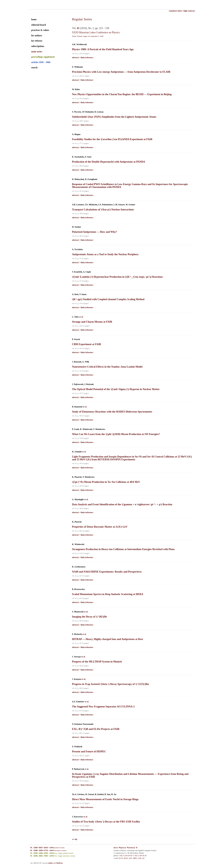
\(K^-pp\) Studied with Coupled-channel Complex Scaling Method (108, 299)
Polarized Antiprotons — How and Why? (94, 232)
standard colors (176, 11)
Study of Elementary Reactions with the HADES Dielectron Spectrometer (112, 412)
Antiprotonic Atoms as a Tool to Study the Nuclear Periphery (105, 254)
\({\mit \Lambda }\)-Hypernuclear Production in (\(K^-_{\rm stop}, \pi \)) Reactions (117, 277)
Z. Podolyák (77, 747)
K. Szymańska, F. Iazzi (82, 157)
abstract (75, 58)
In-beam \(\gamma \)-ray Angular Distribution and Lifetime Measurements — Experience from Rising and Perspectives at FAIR (130, 775)
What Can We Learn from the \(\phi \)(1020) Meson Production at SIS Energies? (116, 434)
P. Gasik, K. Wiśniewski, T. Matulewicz (89, 429)
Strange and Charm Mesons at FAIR (92, 322)
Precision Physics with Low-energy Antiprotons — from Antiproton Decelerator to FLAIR (121, 72)
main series (37, 52)
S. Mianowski (78, 612)
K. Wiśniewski (78, 544)
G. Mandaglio (78, 500)
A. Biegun (76, 134)
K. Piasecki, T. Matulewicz (83, 477)
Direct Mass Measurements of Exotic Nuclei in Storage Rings (105, 799)
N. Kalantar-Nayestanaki (83, 724)
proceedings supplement (43, 57)
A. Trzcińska (77, 249)
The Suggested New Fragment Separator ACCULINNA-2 (103, 707)
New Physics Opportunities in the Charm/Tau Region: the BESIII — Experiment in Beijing (122, 94)
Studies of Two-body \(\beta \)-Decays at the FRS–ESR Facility (106, 822)
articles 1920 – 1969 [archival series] (41, 62)
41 (78, 28)
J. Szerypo (76, 657)
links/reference (87, 58)
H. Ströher (77, 227)
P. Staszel (76, 339)
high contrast (189, 11)
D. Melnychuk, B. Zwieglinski (85, 179)
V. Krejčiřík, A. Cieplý (81, 272)
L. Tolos (75, 317)
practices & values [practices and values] (40, 30)
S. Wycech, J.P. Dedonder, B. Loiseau (88, 112)
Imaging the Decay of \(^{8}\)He (90, 617)
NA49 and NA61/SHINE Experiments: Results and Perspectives (107, 572)
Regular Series (82, 19)
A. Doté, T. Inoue (79, 294)
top (76, 839)
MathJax (59, 863)
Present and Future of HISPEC (89, 751)
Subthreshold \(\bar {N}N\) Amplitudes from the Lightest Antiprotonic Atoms (114, 117)
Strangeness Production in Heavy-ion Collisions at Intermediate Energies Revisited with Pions (123, 549)
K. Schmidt (77, 452)
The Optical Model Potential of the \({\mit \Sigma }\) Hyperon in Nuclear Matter (116, 389)
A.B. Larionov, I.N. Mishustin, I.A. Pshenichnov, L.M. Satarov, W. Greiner (104, 205)
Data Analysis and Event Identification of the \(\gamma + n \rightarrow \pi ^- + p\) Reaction (122, 504)
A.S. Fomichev (78, 702)
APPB (51, 848)
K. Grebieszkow (79, 567)
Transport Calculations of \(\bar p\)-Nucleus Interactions (103, 210)
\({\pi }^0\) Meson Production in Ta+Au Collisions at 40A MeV (106, 482)
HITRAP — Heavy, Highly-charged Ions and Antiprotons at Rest (107, 639)
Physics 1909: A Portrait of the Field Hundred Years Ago (103, 49)
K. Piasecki (77, 522)
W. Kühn (76, 89)
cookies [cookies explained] (50, 863)
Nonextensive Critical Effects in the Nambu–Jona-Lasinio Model (107, 367)
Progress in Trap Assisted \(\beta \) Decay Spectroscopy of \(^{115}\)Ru (110, 684)
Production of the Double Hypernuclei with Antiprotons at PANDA (109, 162)
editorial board (39, 25)
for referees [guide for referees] (37, 41)
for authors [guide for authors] (37, 35)
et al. (81, 317)
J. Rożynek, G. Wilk (81, 362)
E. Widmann (77, 67)
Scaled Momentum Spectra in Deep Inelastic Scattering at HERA (108, 594)
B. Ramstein (77, 407)
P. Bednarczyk (78, 769)
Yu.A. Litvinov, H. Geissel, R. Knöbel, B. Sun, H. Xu (94, 794)
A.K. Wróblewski (79, 44)
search (34, 67)
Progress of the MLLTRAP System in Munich (97, 662)
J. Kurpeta (77, 679)
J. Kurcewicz (78, 817)
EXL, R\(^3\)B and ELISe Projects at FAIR (96, 729)
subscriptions (38, 46)
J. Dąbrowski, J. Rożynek (83, 384)
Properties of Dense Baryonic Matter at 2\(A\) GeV (100, 527)
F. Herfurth (77, 634)
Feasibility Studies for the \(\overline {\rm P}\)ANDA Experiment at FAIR (112, 139)
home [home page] (34, 19)
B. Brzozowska (78, 589)
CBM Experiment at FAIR (87, 344)
